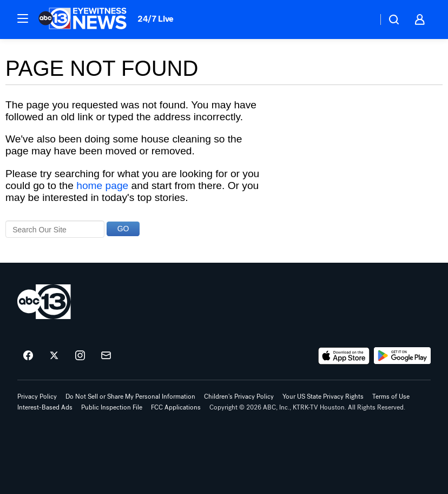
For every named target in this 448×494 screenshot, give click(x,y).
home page (102, 186)
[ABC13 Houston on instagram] (80, 356)
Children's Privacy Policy (239, 396)
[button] (23, 18)
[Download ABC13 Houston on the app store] (344, 356)
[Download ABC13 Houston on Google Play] (402, 356)
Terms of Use (391, 396)
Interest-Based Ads (45, 407)
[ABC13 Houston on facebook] (28, 356)
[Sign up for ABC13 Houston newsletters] (106, 356)
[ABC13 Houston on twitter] (54, 356)
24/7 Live (156, 19)
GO (123, 229)
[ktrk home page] (44, 302)
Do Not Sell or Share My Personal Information (130, 396)
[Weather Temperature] (361, 19)
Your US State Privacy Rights (323, 396)
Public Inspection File (112, 407)
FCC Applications (176, 407)
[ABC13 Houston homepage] (83, 19)
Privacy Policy (37, 396)
